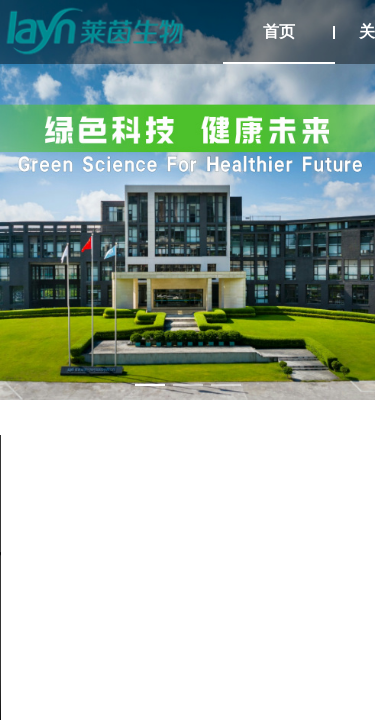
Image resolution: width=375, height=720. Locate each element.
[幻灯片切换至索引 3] (226, 385)
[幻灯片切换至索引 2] (188, 385)
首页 (279, 31)
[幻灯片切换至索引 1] (150, 385)
